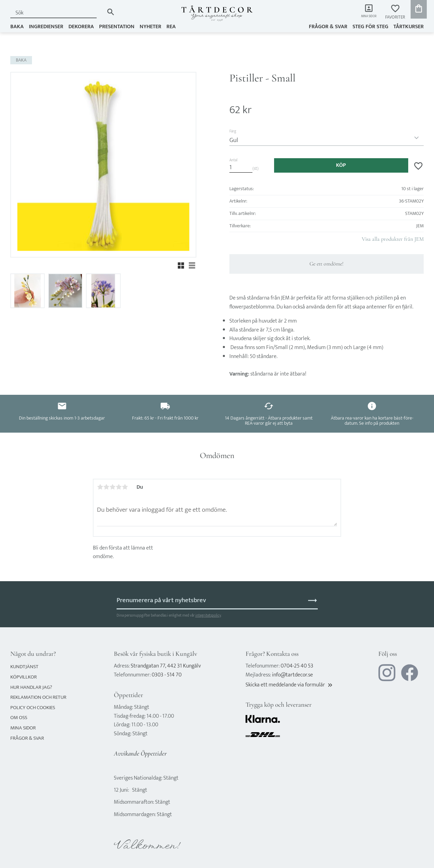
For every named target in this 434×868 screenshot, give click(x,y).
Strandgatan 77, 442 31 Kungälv (166, 666)
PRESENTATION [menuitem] (117, 26)
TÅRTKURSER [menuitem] (409, 26)
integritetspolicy (208, 615)
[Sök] (111, 12)
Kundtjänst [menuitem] (24, 667)
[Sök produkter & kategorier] (57, 13)
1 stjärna (100, 487)
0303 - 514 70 (167, 675)
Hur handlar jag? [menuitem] (31, 687)
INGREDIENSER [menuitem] (46, 26)
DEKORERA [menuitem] (81, 26)
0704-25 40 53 (297, 666)
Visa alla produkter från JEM (393, 239)
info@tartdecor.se (292, 675)
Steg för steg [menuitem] (370, 26)
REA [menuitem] (171, 26)
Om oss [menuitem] (19, 718)
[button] (395, 12)
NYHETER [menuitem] (150, 26)
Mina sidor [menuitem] (365, 17)
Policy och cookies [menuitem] (33, 708)
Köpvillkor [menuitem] (24, 677)
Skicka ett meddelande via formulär (290, 685)
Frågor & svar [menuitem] (328, 26)
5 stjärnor (125, 487)
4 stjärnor (119, 487)
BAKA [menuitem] (17, 26)
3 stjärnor (112, 487)
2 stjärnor (106, 487)
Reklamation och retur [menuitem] (38, 697)
